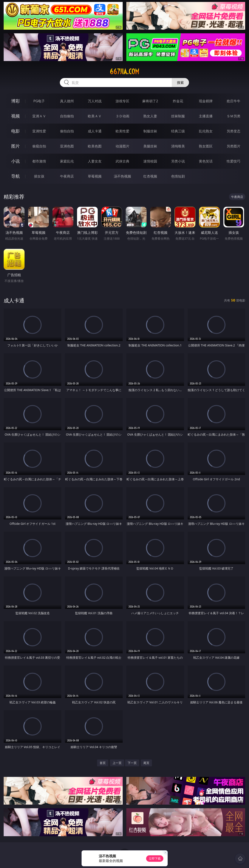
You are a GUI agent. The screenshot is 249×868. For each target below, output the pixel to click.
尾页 (146, 763)
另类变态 (234, 131)
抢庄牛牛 (234, 101)
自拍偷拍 (67, 116)
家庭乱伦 (67, 161)
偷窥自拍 (39, 146)
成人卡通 (95, 131)
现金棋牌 (206, 101)
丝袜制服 (178, 116)
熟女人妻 (150, 116)
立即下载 (155, 858)
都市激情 (39, 161)
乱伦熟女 (206, 131)
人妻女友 (95, 161)
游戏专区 (122, 101)
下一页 (132, 763)
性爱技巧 (234, 161)
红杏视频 (150, 176)
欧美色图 (95, 146)
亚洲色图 (67, 146)
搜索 (180, 83)
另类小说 (178, 161)
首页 (103, 763)
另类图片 (234, 146)
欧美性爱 (122, 131)
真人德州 (67, 101)
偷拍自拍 (67, 131)
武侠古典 (122, 161)
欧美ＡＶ (95, 116)
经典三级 (178, 131)
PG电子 (39, 101)
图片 (15, 146)
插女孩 (39, 176)
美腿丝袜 (150, 146)
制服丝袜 (150, 131)
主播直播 (206, 116)
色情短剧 (178, 176)
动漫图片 (122, 146)
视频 (15, 116)
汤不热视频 (122, 176)
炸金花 (178, 101)
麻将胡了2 (150, 101)
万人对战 (95, 101)
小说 (15, 161)
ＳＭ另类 (234, 116)
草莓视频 (95, 176)
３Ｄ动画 (122, 116)
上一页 (117, 763)
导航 (15, 176)
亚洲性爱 (39, 131)
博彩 (15, 101)
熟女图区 (206, 146)
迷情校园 (150, 161)
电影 (15, 131)
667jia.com (124, 72)
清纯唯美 (178, 146)
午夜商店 (67, 176)
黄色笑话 (206, 161)
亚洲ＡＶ (39, 116)
